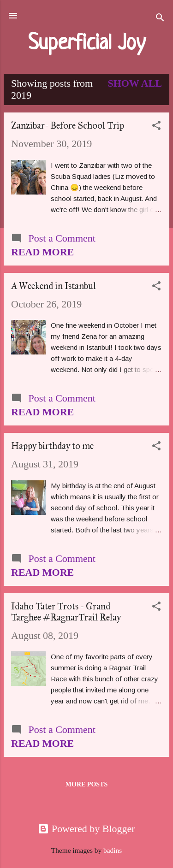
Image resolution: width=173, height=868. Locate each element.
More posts (86, 784)
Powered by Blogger (86, 829)
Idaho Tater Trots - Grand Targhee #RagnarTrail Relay (66, 612)
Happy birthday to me (52, 446)
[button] (156, 127)
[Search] (160, 19)
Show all (135, 83)
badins (113, 850)
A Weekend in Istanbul (54, 286)
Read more (42, 252)
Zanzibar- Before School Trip (68, 125)
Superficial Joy (87, 44)
